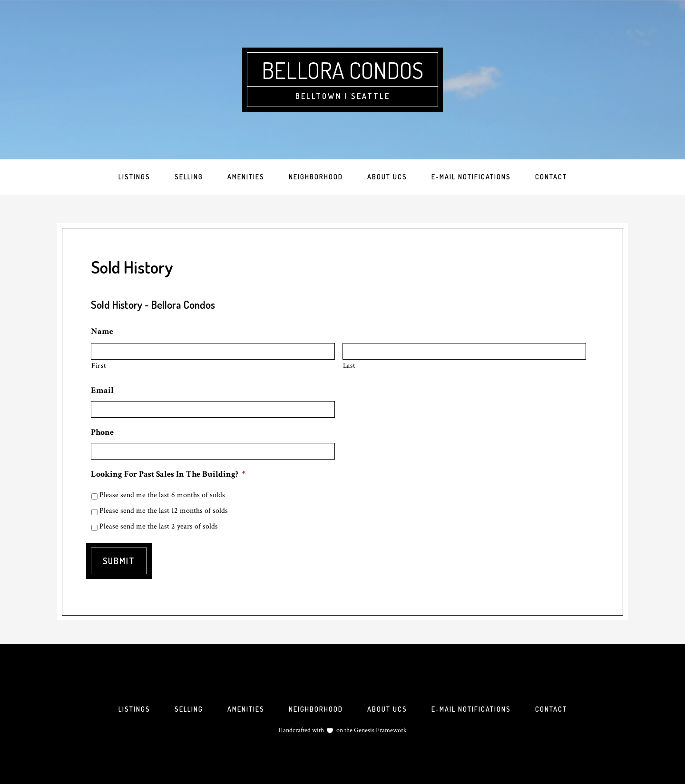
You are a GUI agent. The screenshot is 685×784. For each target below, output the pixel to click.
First (99, 366)
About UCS (387, 709)
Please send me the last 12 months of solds (164, 511)
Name (102, 331)
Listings (134, 709)
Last (349, 366)
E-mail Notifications (471, 709)
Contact (551, 709)
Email (102, 390)
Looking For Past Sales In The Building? (168, 474)
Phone (102, 432)
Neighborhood (316, 709)
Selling (189, 709)
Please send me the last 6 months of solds (162, 495)
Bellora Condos (342, 70)
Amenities (246, 709)
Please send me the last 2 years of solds (159, 526)
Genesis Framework (380, 730)
